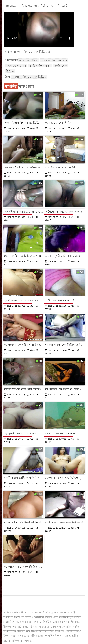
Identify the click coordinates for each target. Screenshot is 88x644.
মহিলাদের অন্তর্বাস (16, 65)
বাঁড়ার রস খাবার (29, 60)
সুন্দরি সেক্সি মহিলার (40, 65)
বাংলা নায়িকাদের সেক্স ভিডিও (29, 77)
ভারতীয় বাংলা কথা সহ (54, 60)
